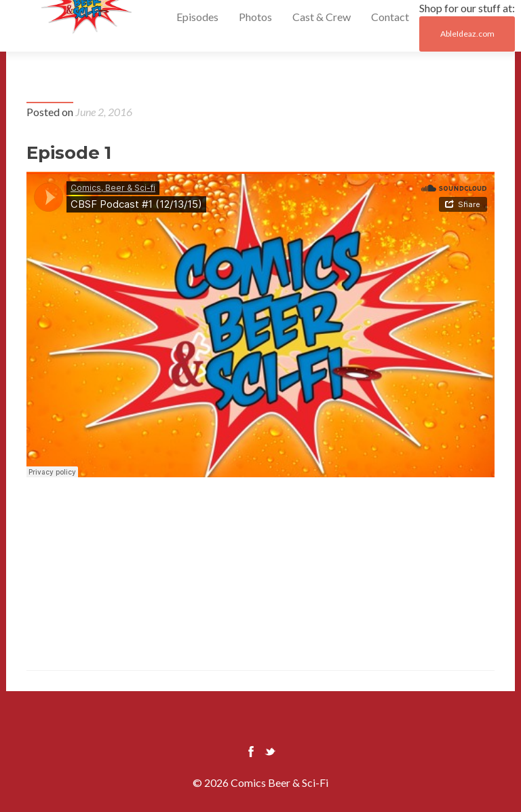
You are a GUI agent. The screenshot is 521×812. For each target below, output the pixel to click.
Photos (255, 17)
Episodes (197, 17)
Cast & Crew (322, 17)
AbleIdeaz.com (467, 34)
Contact (390, 17)
